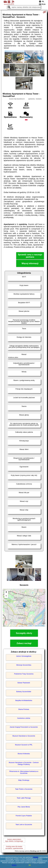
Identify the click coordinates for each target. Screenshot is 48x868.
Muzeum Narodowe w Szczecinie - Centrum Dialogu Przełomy (24, 763)
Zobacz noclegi (24, 643)
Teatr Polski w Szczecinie (24, 789)
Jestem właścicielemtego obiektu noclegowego (14, 840)
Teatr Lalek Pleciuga (24, 798)
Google (36, 857)
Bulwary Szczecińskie (24, 692)
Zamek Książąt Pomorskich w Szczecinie (24, 727)
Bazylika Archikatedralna (24, 700)
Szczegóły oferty (24, 633)
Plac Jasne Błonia (24, 807)
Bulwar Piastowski (24, 683)
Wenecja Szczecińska (24, 665)
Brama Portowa (24, 709)
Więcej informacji (30, 263)
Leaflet (30, 626)
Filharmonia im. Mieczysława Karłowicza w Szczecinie (24, 772)
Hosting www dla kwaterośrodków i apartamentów (14, 847)
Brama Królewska (24, 754)
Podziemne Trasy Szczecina (24, 674)
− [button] (6, 596)
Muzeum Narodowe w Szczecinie (24, 736)
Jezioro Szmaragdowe (24, 656)
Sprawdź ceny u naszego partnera (30, 256)
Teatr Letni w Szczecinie (24, 825)
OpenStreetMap (40, 626)
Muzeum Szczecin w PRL (24, 745)
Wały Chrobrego (24, 780)
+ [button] (6, 592)
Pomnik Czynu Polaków (24, 816)
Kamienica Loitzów (24, 718)
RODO (14, 865)
